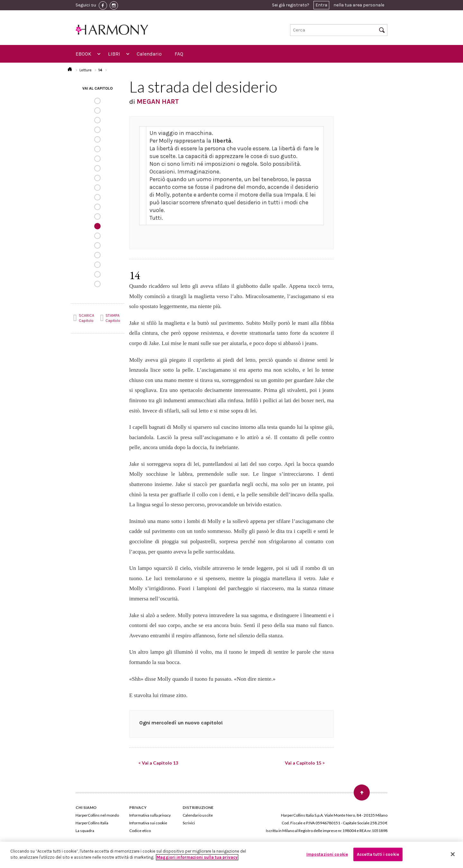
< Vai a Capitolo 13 (158, 763)
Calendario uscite (198, 815)
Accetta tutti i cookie (378, 854)
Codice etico (140, 831)
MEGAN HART (158, 102)
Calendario (149, 54)
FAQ (179, 54)
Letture (86, 70)
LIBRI (114, 54)
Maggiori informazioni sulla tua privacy (197, 857)
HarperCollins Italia (92, 823)
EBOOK (83, 54)
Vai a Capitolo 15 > (305, 763)
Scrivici (189, 823)
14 (100, 70)
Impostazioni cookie (327, 854)
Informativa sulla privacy (150, 815)
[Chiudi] (453, 854)
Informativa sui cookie (148, 823)
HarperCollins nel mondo (97, 815)
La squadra (85, 831)
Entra (321, 5)
